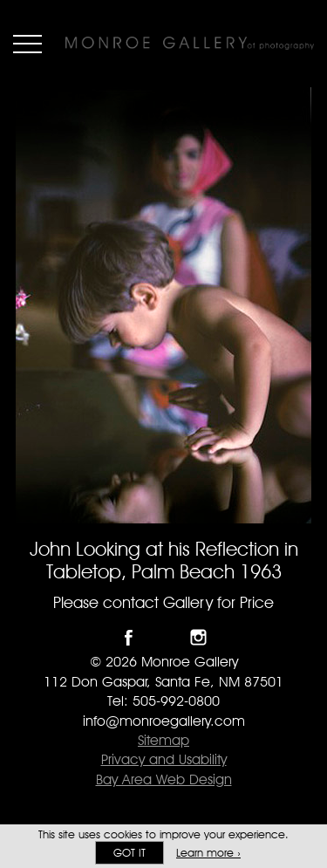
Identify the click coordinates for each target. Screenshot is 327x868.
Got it (129, 853)
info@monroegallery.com (164, 721)
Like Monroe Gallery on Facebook (129, 637)
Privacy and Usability (164, 759)
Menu (27, 44)
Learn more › (208, 853)
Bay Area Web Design (164, 779)
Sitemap (163, 740)
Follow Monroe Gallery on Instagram (198, 637)
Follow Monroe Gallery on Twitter (163, 637)
